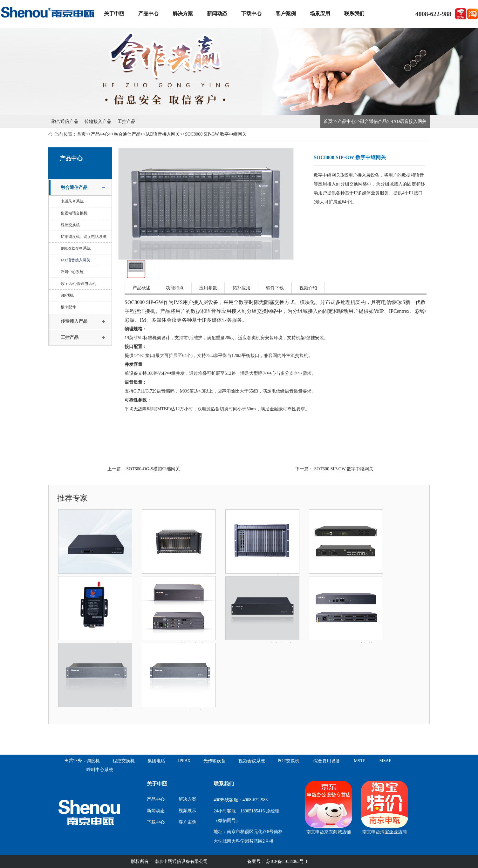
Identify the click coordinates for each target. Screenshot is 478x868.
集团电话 (156, 761)
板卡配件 (68, 307)
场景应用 (320, 13)
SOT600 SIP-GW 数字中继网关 (344, 469)
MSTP (360, 761)
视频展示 (188, 811)
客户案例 (286, 13)
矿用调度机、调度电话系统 (84, 237)
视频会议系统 (252, 761)
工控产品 (126, 121)
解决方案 (183, 13)
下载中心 (251, 13)
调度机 (93, 761)
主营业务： (75, 760)
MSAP (385, 761)
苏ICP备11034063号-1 (286, 861)
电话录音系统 (72, 201)
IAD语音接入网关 (409, 121)
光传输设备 (215, 761)
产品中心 (148, 13)
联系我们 (354, 13)
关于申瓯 (114, 13)
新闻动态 (217, 13)
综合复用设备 (327, 761)
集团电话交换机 (74, 213)
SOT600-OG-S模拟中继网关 (153, 469)
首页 (328, 121)
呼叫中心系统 (72, 272)
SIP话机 (67, 295)
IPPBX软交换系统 (76, 248)
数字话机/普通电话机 (78, 284)
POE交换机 (289, 761)
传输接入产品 (98, 121)
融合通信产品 (65, 121)
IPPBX (184, 761)
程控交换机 (70, 225)
